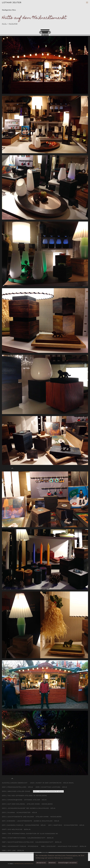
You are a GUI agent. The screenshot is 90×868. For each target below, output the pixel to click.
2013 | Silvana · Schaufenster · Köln (19, 812)
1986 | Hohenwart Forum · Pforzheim (20, 846)
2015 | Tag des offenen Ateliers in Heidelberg (25, 796)
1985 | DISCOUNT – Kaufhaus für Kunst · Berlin (64, 846)
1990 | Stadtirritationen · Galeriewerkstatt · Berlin (28, 838)
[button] (87, 2)
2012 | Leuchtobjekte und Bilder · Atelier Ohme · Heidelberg (32, 817)
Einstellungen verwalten (68, 863)
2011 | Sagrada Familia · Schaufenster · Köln (24, 825)
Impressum (19, 864)
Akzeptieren (41, 863)
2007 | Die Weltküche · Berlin (16, 829)
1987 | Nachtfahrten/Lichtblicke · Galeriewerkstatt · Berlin (32, 842)
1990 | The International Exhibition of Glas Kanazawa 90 (30, 834)
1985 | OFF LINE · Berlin (13, 850)
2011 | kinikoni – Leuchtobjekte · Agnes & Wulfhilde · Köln (31, 821)
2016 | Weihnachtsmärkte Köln (48, 791)
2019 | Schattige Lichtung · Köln (51, 787)
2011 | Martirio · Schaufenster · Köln (66, 825)
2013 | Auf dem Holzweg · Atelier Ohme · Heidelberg (27, 804)
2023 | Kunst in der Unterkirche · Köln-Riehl (52, 783)
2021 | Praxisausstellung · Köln (17, 787)
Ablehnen (52, 863)
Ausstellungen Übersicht (15, 783)
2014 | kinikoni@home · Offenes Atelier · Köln (24, 800)
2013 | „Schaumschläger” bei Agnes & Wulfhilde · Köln (29, 808)
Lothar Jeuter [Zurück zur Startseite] (12, 2)
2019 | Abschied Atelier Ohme (16, 791)
